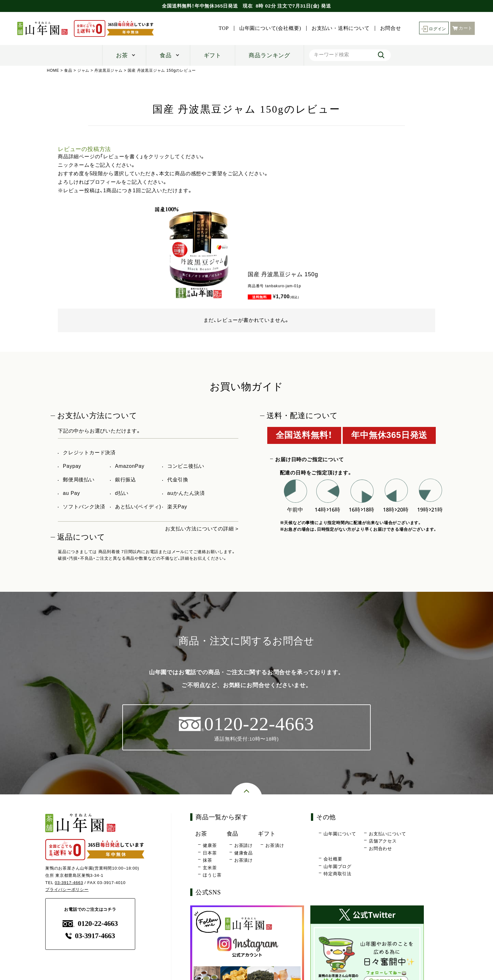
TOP (222, 28)
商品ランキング (269, 55)
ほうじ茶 (212, 875)
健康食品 (244, 853)
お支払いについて (387, 834)
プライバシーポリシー (67, 890)
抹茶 (208, 860)
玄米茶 (210, 868)
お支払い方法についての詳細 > (202, 529)
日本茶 (210, 853)
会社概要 (333, 859)
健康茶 (210, 846)
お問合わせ (380, 848)
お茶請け (244, 846)
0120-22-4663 (90, 924)
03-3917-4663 (69, 883)
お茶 (122, 55)
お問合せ (389, 28)
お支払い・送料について (339, 28)
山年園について (340, 834)
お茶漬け (244, 860)
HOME (53, 70)
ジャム (83, 70)
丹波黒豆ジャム (109, 70)
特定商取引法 (338, 874)
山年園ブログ (338, 866)
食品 (166, 55)
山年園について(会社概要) (268, 28)
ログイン (433, 28)
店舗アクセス (383, 841)
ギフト (213, 55)
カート (463, 28)
